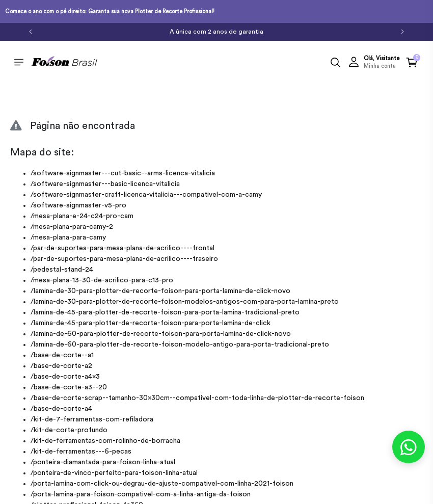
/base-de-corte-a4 (61, 409)
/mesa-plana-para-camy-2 (72, 227)
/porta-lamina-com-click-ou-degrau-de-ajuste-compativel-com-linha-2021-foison (162, 484)
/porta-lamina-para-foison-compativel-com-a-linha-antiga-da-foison (141, 494)
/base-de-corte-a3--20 (69, 387)
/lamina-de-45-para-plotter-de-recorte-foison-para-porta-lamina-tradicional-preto (165, 312)
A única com (216, 32)
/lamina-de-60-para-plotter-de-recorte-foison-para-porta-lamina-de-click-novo (161, 334)
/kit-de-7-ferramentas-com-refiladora (92, 419)
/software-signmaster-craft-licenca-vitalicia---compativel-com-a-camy (146, 195)
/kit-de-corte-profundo (69, 430)
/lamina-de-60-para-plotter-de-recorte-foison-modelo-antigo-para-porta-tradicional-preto (180, 344)
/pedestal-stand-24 (62, 270)
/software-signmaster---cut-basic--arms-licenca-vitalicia (123, 173)
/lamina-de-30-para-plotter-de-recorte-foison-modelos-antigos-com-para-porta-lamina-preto (185, 302)
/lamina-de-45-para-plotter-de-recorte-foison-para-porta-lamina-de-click (151, 323)
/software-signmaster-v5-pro (78, 205)
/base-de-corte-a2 (61, 366)
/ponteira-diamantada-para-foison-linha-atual (103, 462)
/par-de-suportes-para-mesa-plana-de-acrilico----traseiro (124, 259)
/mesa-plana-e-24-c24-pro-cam (82, 216)
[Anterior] (31, 31)
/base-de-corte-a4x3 (65, 377)
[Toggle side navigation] (19, 62)
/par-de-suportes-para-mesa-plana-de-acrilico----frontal (123, 248)
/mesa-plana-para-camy (68, 237)
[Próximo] (402, 31)
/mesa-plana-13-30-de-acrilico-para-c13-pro (102, 280)
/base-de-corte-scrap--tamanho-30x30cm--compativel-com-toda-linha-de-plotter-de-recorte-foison (197, 398)
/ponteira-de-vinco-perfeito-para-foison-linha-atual (114, 473)
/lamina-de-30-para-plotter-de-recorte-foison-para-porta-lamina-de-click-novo (160, 291)
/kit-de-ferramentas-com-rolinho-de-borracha (105, 441)
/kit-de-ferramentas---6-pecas (81, 452)
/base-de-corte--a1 (62, 355)
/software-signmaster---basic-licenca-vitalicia (105, 184)
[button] (374, 62)
